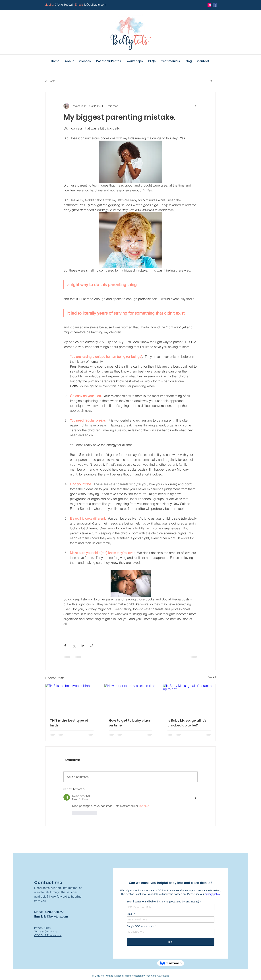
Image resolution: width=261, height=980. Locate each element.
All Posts (50, 81)
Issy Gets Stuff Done (157, 976)
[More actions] (195, 106)
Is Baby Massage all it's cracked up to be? (187, 723)
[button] (211, 81)
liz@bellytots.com (56, 917)
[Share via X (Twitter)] (74, 646)
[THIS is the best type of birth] (72, 699)
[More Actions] (195, 797)
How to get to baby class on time (130, 723)
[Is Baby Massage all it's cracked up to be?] (189, 699)
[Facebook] (215, 5)
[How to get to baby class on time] (131, 699)
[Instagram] (209, 5)
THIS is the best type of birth (69, 723)
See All (212, 677)
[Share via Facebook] (65, 646)
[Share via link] (92, 646)
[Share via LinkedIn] (83, 646)
